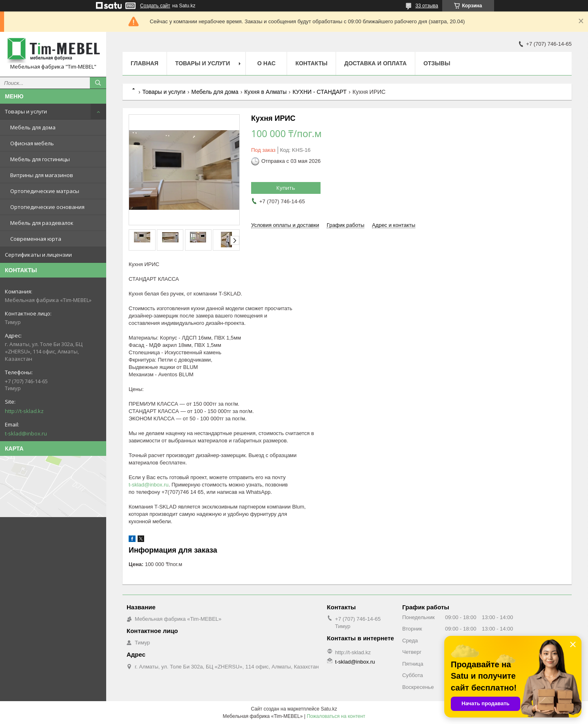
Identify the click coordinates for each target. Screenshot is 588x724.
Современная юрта (36, 239)
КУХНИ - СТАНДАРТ (319, 92)
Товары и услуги (26, 111)
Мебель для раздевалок (42, 223)
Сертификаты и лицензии (38, 255)
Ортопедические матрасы (45, 191)
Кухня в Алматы (265, 92)
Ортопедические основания (47, 207)
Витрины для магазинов (42, 175)
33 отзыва (427, 6)
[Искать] (98, 83)
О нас (266, 63)
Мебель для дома (33, 127)
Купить (286, 188)
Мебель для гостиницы (40, 159)
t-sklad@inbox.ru (26, 433)
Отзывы (437, 63)
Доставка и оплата (375, 63)
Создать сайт (155, 6)
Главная (145, 63)
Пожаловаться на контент (336, 716)
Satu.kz (329, 709)
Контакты (311, 63)
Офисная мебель (32, 143)
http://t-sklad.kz (24, 411)
